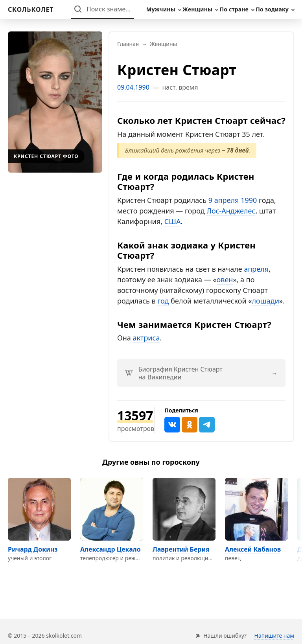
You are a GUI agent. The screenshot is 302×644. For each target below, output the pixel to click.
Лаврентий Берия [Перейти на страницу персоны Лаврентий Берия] (181, 549)
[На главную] (31, 9)
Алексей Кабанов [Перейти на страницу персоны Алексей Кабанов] (253, 549)
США (173, 221)
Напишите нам (274, 636)
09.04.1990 (133, 87)
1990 (249, 200)
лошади (266, 301)
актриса (146, 338)
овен (225, 280)
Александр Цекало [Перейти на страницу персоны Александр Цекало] (110, 549)
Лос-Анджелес (231, 211)
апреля (256, 269)
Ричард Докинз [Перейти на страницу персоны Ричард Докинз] (33, 549)
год (163, 301)
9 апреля (224, 200)
